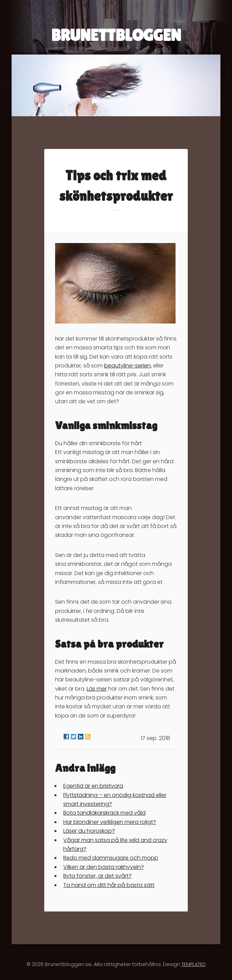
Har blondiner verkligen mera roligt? (110, 822)
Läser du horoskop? (89, 831)
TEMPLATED (194, 964)
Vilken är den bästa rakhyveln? (104, 867)
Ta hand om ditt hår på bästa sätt (109, 885)
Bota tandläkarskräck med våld (104, 813)
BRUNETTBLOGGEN (116, 35)
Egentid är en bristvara (93, 786)
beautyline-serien (127, 366)
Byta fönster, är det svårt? (97, 876)
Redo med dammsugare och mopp (111, 858)
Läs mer (97, 689)
